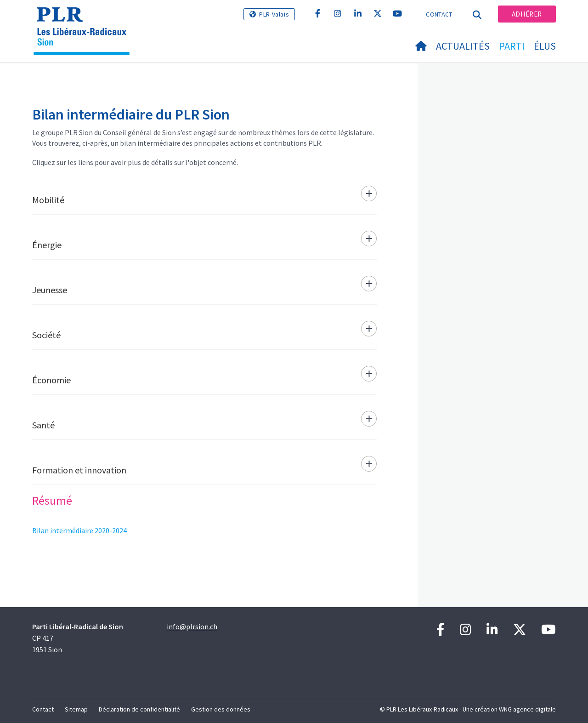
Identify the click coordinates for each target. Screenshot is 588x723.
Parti (512, 46)
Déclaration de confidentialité (139, 709)
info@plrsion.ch (192, 626)
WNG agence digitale (527, 709)
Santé (43, 425)
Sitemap (76, 709)
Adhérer (527, 14)
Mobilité (48, 200)
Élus (545, 46)
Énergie (47, 245)
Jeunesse (50, 290)
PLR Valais (274, 14)
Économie (51, 380)
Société (46, 335)
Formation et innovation (79, 470)
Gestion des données (221, 709)
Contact (439, 14)
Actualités (463, 46)
